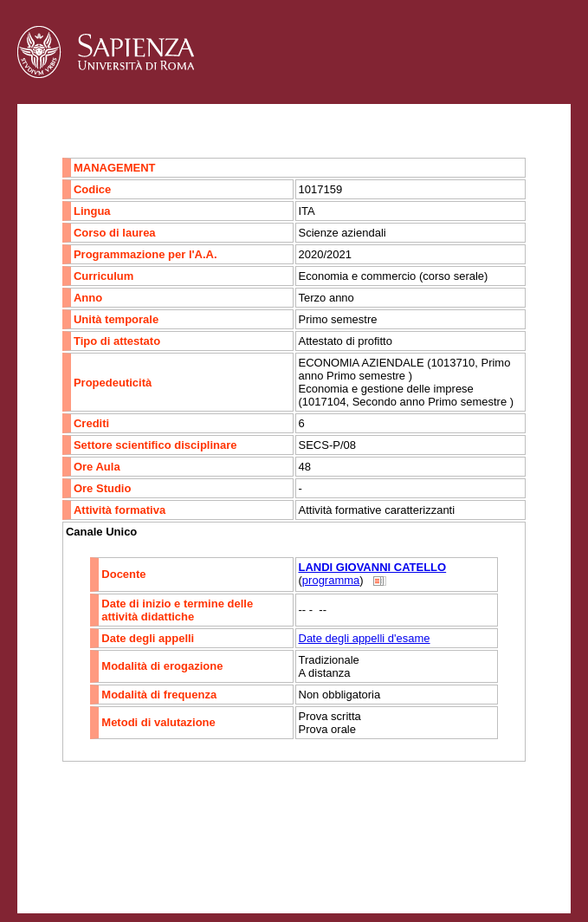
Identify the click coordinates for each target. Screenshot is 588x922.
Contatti (63, 857)
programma (331, 580)
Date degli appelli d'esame (365, 638)
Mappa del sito (207, 857)
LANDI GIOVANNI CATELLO (373, 567)
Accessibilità (126, 857)
